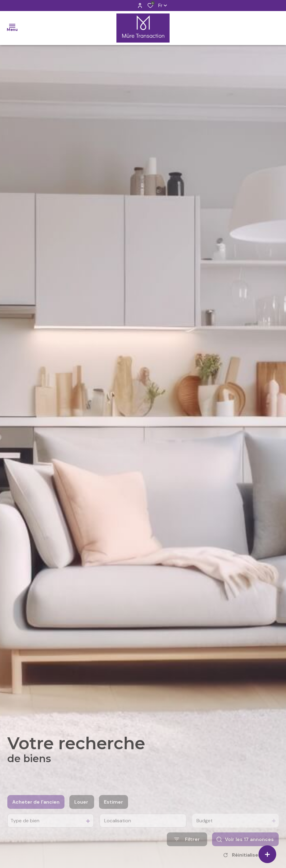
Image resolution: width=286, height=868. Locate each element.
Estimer (114, 812)
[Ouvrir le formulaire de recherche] (187, 849)
